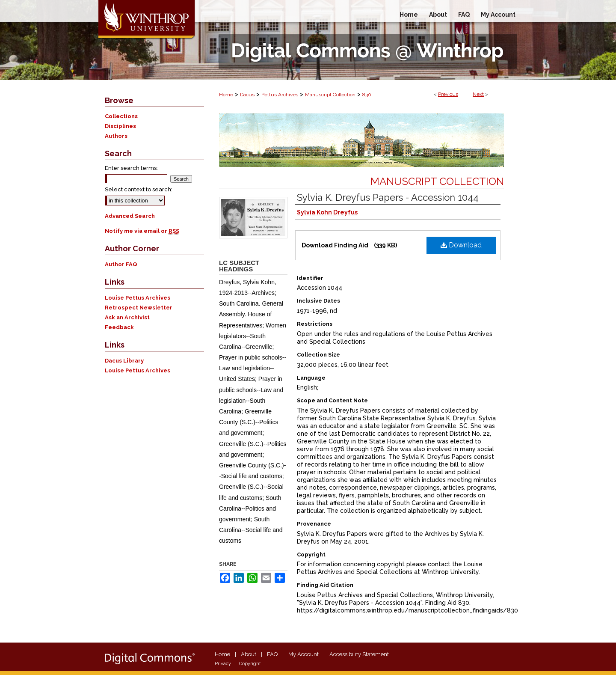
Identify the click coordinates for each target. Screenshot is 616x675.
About (249, 654)
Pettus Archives (280, 95)
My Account (304, 654)
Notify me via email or (142, 231)
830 (367, 95)
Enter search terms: (131, 168)
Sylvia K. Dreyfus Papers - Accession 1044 (388, 197)
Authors (116, 136)
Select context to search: (139, 189)
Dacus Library (124, 361)
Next (478, 94)
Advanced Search (130, 216)
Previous (448, 94)
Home (226, 95)
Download (461, 245)
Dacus (247, 95)
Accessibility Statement (359, 654)
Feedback (119, 327)
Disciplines (120, 126)
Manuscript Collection (330, 95)
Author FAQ (121, 264)
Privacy (223, 664)
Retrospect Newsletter (139, 308)
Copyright (250, 664)
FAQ (272, 654)
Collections (121, 116)
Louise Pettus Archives (138, 298)
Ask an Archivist (127, 317)
